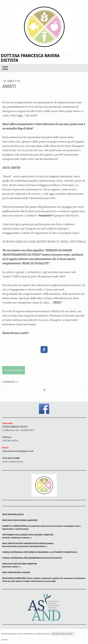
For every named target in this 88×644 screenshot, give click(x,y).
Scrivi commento (14, 370)
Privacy (20, 634)
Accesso (5, 640)
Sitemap (46, 634)
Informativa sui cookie (33, 634)
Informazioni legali (9, 634)
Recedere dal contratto (62, 634)
